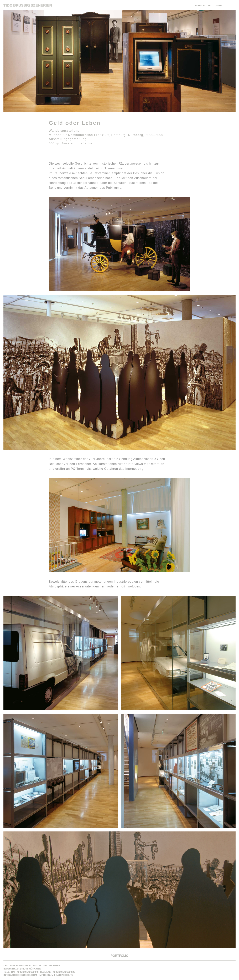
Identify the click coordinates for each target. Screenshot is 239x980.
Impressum (46, 975)
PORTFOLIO (203, 6)
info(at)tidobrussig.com (20, 975)
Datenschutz (64, 975)
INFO (219, 6)
